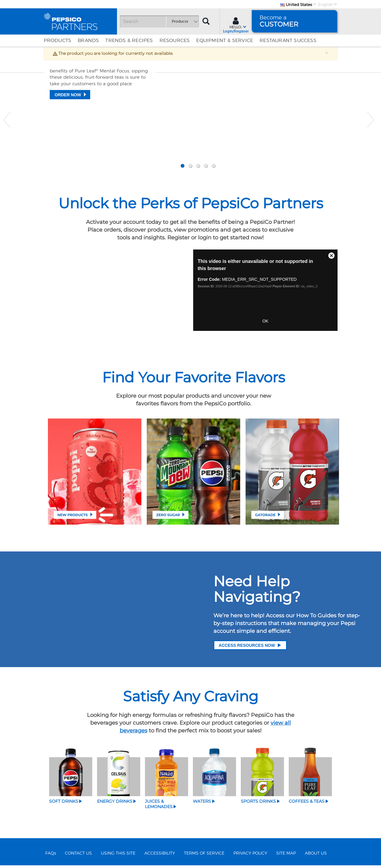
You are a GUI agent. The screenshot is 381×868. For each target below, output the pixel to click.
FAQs (51, 856)
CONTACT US (78, 856)
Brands (88, 41)
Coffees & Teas (307, 804)
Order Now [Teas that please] (68, 143)
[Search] (159, 21)
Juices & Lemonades (159, 807)
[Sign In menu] (236, 24)
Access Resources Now (250, 648)
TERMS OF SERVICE (204, 856)
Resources (175, 41)
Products (58, 41)
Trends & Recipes (129, 41)
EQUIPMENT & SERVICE (225, 41)
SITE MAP (286, 856)
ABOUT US (316, 856)
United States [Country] (296, 4)
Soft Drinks (64, 804)
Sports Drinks (258, 804)
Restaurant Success (288, 41)
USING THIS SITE (118, 856)
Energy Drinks (115, 804)
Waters (202, 804)
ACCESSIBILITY (160, 856)
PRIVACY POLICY (250, 856)
